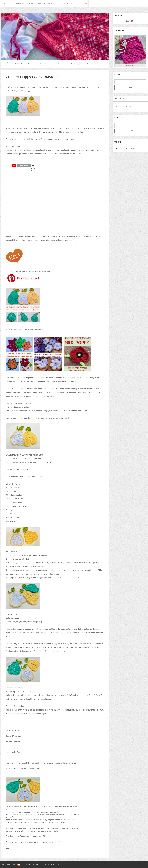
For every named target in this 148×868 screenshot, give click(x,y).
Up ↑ (65, 864)
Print (38, 864)
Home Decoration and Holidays (52, 64)
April (128, 148)
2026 (133, 148)
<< (117, 148)
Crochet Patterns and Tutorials (40, 3)
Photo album (130, 65)
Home (4, 3)
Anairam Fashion (125, 107)
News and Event (17, 3)
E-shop (84, 3)
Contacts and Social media (67, 3)
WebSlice (28, 864)
